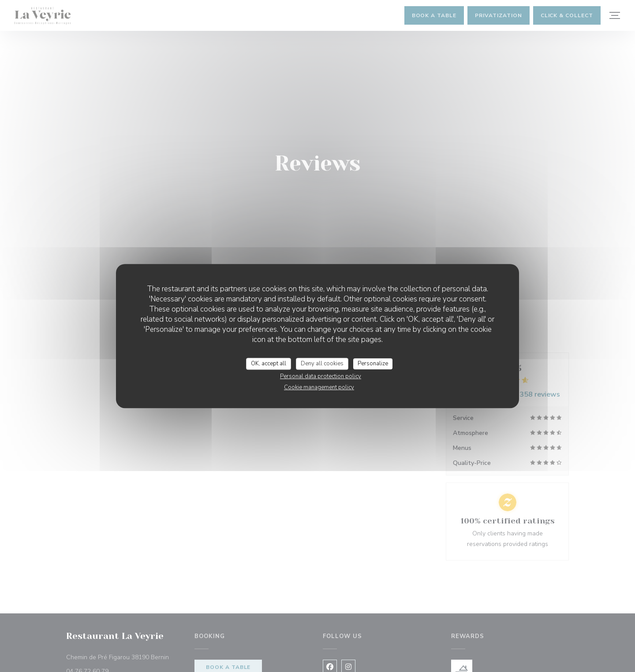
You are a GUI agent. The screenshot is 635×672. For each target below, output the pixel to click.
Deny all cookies (322, 364)
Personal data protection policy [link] (321, 376)
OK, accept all (269, 364)
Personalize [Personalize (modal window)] (373, 364)
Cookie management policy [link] (319, 387)
